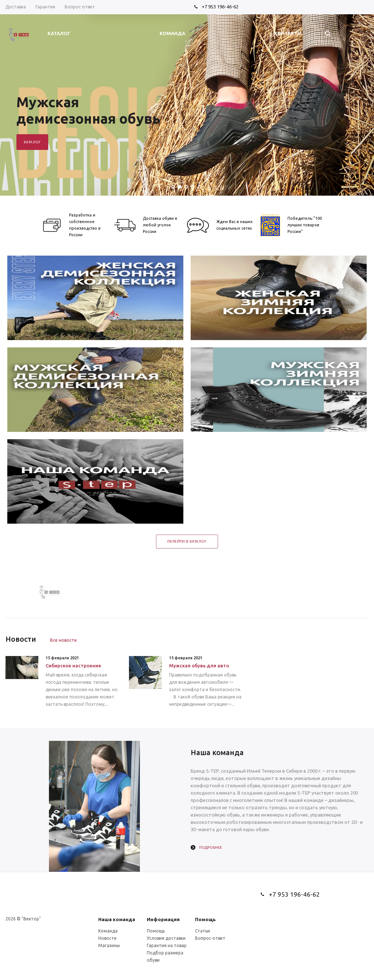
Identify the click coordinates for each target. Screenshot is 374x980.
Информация (163, 919)
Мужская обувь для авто (199, 666)
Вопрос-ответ (210, 938)
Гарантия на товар (167, 945)
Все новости (63, 640)
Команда (108, 931)
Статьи (203, 931)
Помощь (205, 919)
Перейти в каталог (187, 541)
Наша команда (117, 919)
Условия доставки (166, 938)
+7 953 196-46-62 (220, 7)
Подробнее (211, 847)
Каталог (32, 142)
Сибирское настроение (73, 666)
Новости (107, 938)
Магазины (109, 945)
